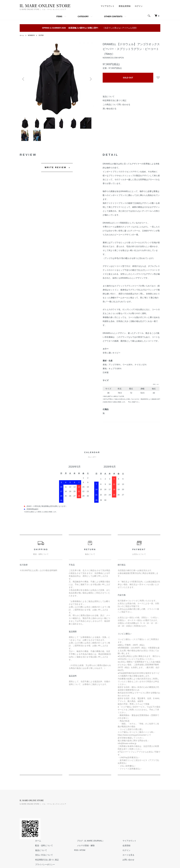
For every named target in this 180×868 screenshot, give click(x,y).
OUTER (44, 35)
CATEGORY (83, 16)
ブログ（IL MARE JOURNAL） (120, 807)
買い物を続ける (110, 109)
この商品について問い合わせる (116, 105)
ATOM (115, 816)
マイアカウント (108, 6)
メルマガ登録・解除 (115, 811)
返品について (109, 96)
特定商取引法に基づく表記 (114, 100)
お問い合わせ (152, 826)
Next (90, 79)
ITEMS (59, 16)
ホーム (22, 35)
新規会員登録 (125, 6)
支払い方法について (79, 821)
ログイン (139, 6)
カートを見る (152, 821)
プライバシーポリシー (80, 831)
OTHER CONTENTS (113, 16)
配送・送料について (79, 811)
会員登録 (150, 811)
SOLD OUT (128, 78)
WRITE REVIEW (56, 173)
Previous (24, 79)
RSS (108, 816)
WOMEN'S (33, 35)
